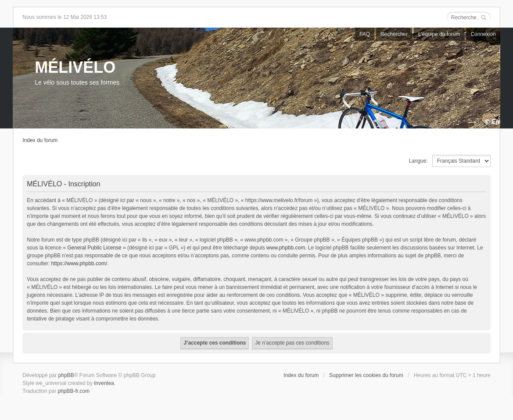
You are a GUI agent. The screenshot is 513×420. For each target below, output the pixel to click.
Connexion (483, 34)
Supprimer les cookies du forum (366, 375)
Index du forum (40, 140)
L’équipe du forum (439, 34)
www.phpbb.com (286, 248)
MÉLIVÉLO (75, 67)
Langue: (418, 161)
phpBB (66, 375)
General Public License (94, 248)
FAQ (365, 34)
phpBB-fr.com (74, 391)
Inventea (104, 383)
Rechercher (394, 34)
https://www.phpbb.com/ (79, 263)
